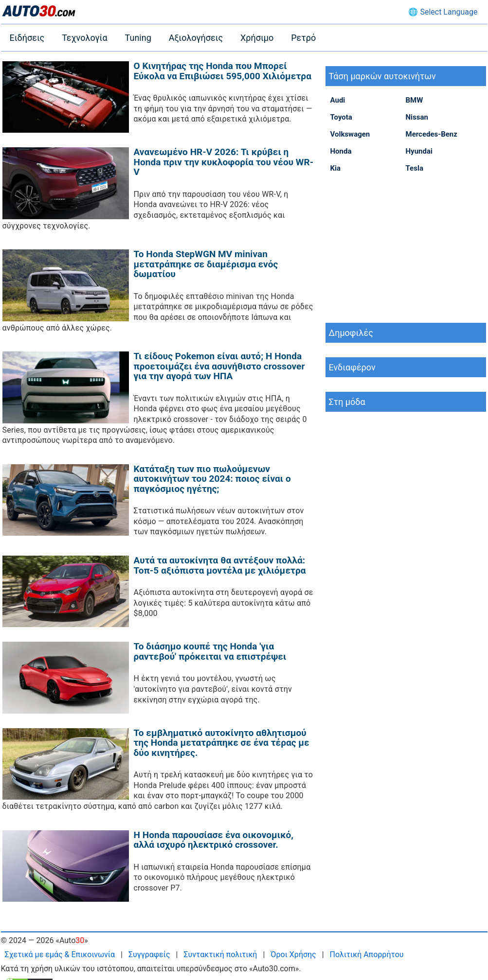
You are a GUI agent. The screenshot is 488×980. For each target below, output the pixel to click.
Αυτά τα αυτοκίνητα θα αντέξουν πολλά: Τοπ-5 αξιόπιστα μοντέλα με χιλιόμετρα (220, 565)
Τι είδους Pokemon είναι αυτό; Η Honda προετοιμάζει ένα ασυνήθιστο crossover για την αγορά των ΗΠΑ (219, 366)
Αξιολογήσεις (196, 38)
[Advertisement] (406, 247)
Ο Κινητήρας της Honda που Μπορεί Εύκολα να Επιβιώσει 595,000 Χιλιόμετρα (223, 71)
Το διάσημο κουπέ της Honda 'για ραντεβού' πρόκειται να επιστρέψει (210, 651)
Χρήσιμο (257, 38)
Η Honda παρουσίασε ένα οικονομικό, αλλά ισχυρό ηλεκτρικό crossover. (214, 840)
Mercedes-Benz (432, 134)
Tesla (415, 168)
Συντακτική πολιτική (220, 954)
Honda (341, 151)
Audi (338, 100)
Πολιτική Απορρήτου (367, 954)
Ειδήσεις (27, 38)
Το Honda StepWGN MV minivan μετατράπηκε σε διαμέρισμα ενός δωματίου (206, 264)
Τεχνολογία (84, 38)
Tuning (138, 38)
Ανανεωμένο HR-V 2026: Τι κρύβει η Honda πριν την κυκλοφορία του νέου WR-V (224, 162)
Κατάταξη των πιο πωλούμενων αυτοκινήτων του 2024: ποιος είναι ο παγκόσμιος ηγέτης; (212, 479)
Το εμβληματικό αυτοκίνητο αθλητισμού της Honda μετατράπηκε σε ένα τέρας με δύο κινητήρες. (222, 743)
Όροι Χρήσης (293, 954)
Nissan (417, 117)
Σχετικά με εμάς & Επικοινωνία (60, 954)
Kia (336, 168)
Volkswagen (350, 134)
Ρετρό (303, 38)
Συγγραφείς (149, 954)
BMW (415, 100)
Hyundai (419, 151)
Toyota (341, 117)
